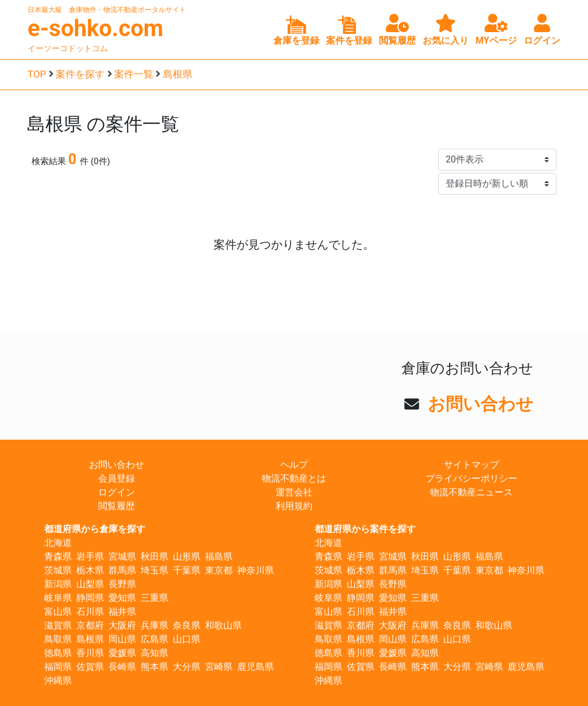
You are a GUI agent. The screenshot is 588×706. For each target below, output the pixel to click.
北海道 (58, 543)
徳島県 (58, 653)
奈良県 (187, 625)
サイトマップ (471, 465)
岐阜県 (58, 598)
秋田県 (154, 556)
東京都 (219, 570)
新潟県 (58, 584)
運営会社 (294, 492)
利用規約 (294, 506)
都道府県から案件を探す (365, 529)
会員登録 (117, 478)
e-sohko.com (96, 28)
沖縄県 (58, 680)
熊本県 (154, 667)
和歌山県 (223, 625)
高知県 (154, 653)
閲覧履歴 (117, 506)
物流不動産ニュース (471, 492)
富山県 (58, 612)
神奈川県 (256, 570)
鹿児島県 (256, 667)
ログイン (117, 492)
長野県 (122, 584)
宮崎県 (219, 667)
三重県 (154, 598)
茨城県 (58, 570)
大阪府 (122, 625)
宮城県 (122, 556)
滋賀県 (58, 625)
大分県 (187, 667)
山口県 (187, 639)
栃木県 (90, 570)
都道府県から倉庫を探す (95, 529)
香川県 (90, 653)
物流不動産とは (294, 478)
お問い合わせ (481, 404)
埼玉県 (154, 570)
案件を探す (80, 74)
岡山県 (122, 639)
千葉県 (187, 570)
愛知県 (122, 598)
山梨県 (90, 584)
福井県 (122, 612)
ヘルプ (294, 465)
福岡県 (58, 667)
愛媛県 (122, 653)
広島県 (154, 639)
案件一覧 (134, 74)
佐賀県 (90, 667)
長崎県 (122, 667)
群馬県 (122, 570)
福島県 (219, 556)
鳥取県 (58, 639)
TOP (37, 74)
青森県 (58, 556)
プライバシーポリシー (471, 478)
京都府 (90, 625)
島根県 (178, 74)
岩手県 (90, 556)
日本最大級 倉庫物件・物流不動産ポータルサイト (107, 10)
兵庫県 (154, 625)
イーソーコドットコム (68, 48)
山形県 (187, 556)
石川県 (90, 612)
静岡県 (90, 598)
